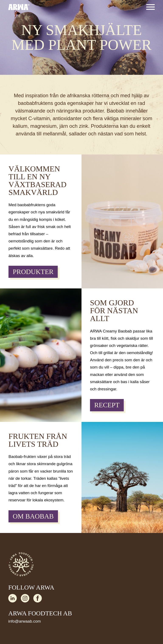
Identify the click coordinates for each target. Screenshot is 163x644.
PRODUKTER (33, 272)
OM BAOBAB (33, 516)
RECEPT (107, 405)
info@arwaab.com (25, 621)
